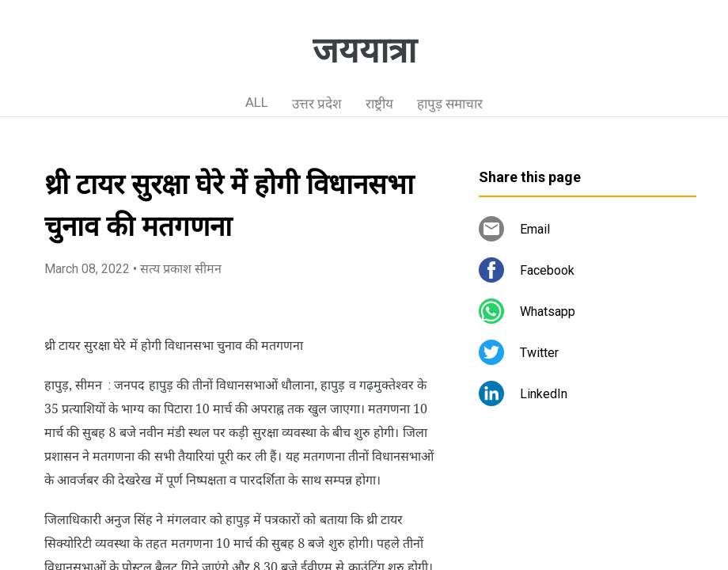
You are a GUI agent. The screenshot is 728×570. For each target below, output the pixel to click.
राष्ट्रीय (379, 104)
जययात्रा (364, 51)
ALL (257, 102)
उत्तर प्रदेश (317, 104)
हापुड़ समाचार (450, 104)
